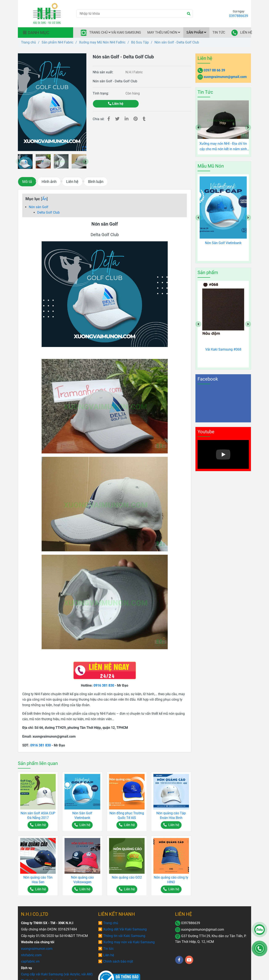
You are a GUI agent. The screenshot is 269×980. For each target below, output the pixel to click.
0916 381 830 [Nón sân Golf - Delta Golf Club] (104, 685)
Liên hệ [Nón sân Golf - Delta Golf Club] (116, 104)
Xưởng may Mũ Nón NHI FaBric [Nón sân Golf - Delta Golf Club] (102, 42)
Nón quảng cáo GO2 (127, 877)
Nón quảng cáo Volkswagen (82, 880)
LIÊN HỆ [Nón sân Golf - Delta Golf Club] (184, 914)
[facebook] (179, 960)
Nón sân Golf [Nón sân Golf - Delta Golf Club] (39, 207)
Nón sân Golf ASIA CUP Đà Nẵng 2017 (38, 815)
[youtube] (189, 960)
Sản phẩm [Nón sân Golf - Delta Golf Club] (208, 273)
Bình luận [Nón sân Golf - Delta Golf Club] (96, 182)
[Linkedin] (127, 119)
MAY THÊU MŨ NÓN (164, 32)
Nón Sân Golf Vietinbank (82, 815)
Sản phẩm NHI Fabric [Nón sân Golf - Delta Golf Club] (57, 42)
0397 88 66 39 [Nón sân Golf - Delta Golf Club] (214, 70)
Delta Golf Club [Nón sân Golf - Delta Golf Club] (48, 212)
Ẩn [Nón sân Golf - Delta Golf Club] (44, 199)
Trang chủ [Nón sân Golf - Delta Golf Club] (28, 42)
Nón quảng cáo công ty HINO (171, 880)
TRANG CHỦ (94, 33)
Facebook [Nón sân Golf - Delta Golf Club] (208, 379)
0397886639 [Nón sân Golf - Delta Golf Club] (239, 16)
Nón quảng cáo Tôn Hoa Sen (38, 880)
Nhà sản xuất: (103, 72)
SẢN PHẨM (196, 32)
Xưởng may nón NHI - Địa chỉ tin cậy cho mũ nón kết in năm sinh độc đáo (223, 147)
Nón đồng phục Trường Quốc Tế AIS (127, 815)
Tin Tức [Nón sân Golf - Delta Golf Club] (205, 92)
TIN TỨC (219, 32)
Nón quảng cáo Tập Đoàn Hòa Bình (171, 815)
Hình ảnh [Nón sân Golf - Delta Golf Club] (49, 182)
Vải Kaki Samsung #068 (223, 349)
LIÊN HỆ (241, 33)
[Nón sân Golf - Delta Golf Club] (47, 14)
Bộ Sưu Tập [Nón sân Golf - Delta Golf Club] (140, 42)
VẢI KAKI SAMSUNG (126, 32)
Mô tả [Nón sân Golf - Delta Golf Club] (27, 182)
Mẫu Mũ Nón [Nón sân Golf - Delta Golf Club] (211, 166)
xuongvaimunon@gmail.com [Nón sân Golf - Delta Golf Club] (225, 77)
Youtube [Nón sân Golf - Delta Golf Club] (206, 432)
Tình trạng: (101, 93)
